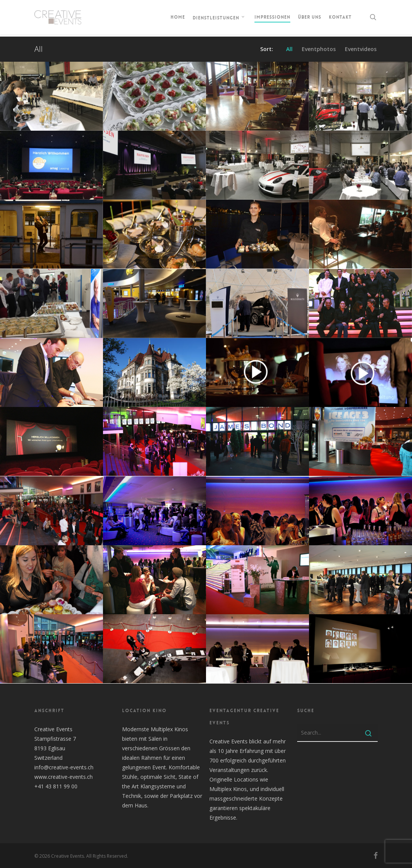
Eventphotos (319, 49)
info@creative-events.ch (64, 767)
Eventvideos (361, 49)
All (289, 49)
